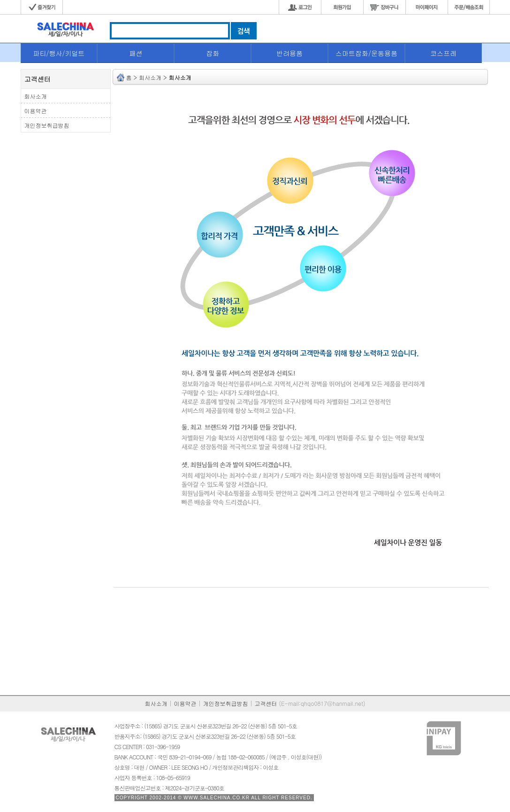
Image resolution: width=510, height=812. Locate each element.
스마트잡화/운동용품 (366, 53)
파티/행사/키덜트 (59, 53)
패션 (136, 53)
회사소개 (156, 703)
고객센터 (266, 703)
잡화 (213, 53)
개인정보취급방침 (226, 703)
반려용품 (289, 53)
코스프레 (443, 53)
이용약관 (185, 703)
